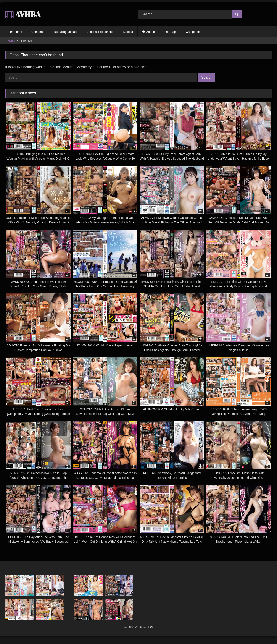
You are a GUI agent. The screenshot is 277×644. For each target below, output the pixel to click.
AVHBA (23, 14)
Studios (128, 32)
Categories (193, 32)
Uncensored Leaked (100, 32)
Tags (173, 32)
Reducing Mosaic (65, 32)
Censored (38, 32)
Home (18, 32)
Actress (151, 32)
